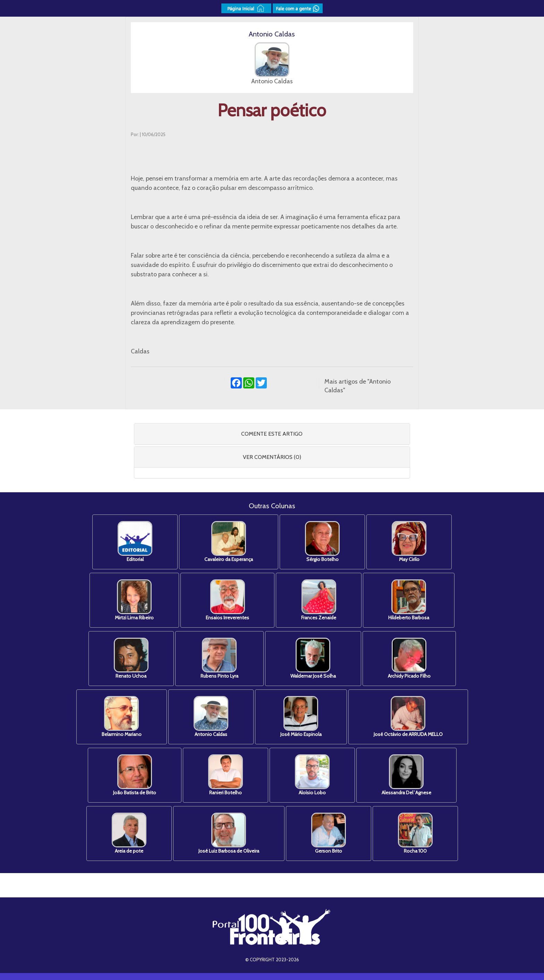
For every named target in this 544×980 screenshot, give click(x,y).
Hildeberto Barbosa (409, 600)
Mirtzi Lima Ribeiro (134, 600)
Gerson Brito (329, 833)
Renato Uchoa (131, 658)
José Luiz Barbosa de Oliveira (229, 833)
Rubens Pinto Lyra (219, 658)
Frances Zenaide (319, 600)
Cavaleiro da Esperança (229, 542)
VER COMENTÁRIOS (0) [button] (272, 457)
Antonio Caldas (211, 717)
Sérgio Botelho (322, 542)
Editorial (135, 542)
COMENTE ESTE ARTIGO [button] (272, 434)
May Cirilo (409, 542)
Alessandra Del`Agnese (406, 775)
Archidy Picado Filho (409, 658)
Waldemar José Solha (313, 658)
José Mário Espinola (301, 717)
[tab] (272, 434)
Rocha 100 (415, 833)
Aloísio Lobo (312, 775)
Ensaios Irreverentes (227, 600)
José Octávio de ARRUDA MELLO (408, 717)
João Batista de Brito (135, 775)
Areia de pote (129, 833)
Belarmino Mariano (122, 717)
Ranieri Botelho (226, 775)
